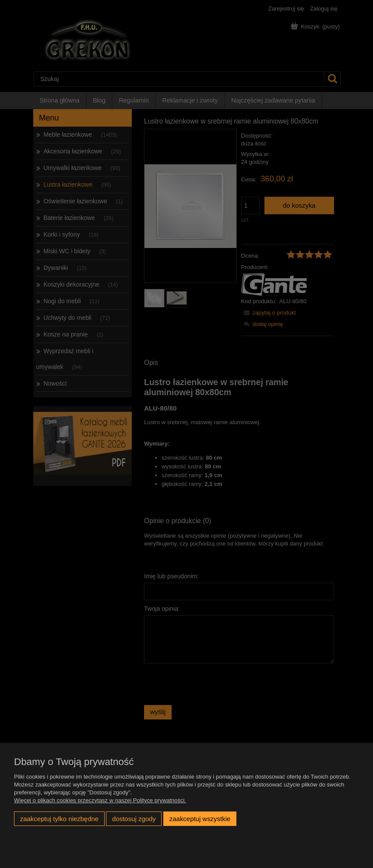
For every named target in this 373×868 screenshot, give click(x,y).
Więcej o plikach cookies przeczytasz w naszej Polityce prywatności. (100, 800)
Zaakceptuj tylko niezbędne (59, 819)
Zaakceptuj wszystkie (200, 819)
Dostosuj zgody (134, 819)
